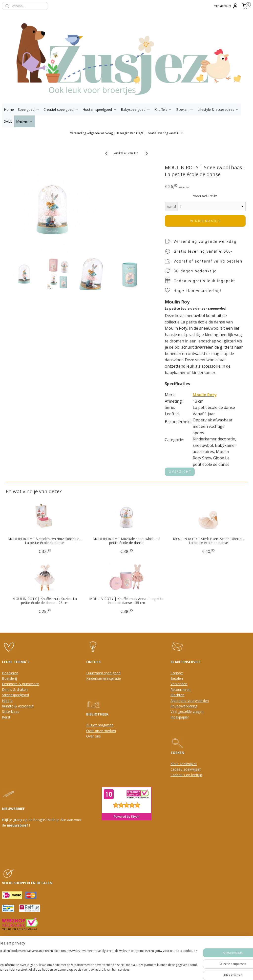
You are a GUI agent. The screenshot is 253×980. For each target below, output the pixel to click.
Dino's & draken (15, 689)
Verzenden (179, 684)
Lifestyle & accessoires (218, 109)
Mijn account (226, 6)
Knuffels (163, 109)
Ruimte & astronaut (18, 706)
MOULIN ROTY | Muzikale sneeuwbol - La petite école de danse (126, 541)
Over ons (94, 736)
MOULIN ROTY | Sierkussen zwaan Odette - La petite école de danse (208, 541)
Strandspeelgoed (15, 695)
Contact (177, 673)
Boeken (185, 109)
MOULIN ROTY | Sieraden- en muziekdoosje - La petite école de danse (45, 541)
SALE (8, 121)
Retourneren (180, 689)
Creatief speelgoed (61, 109)
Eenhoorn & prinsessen (21, 684)
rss (113, 945)
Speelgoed (29, 109)
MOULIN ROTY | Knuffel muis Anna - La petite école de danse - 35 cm (126, 601)
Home (9, 109)
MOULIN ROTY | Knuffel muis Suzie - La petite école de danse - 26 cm (45, 601)
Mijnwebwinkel (175, 945)
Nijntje (7, 701)
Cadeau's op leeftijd (186, 775)
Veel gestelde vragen (187, 711)
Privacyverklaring (184, 706)
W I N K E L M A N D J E (205, 221)
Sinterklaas (11, 711)
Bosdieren (10, 673)
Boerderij (9, 678)
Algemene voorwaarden (190, 701)
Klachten (177, 695)
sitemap (103, 945)
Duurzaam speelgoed (103, 673)
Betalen (177, 678)
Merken (25, 121)
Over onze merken (101, 731)
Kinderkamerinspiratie (104, 678)
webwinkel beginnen (132, 945)
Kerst (6, 717)
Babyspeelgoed (136, 109)
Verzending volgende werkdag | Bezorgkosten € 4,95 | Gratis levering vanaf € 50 (127, 133)
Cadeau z (178, 769)
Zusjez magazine (100, 725)
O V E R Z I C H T (180, 472)
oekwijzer (193, 769)
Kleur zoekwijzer (184, 764)
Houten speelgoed (100, 109)
